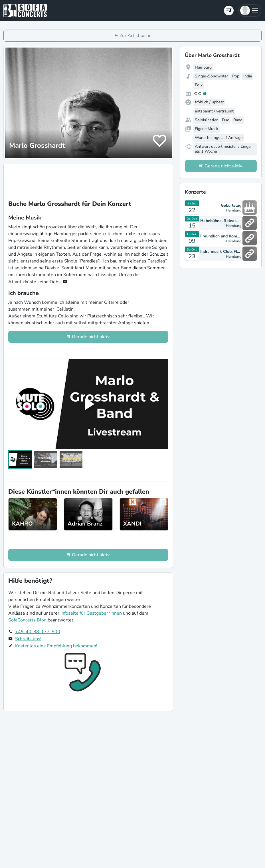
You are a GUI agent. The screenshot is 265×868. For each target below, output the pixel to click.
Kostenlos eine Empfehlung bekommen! (56, 646)
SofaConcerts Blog (27, 620)
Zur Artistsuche (135, 36)
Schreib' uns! (28, 639)
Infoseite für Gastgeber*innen (91, 613)
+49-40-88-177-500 (38, 632)
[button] (250, 11)
